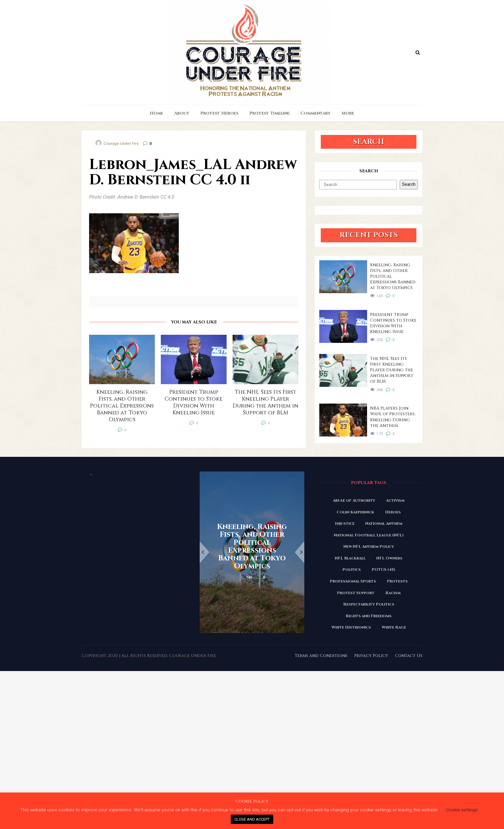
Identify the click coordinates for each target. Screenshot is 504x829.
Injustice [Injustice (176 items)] (345, 524)
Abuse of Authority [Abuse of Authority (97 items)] (354, 501)
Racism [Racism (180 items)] (393, 593)
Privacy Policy (371, 656)
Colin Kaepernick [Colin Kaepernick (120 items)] (355, 512)
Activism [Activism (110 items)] (395, 501)
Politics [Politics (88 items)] (352, 570)
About (182, 113)
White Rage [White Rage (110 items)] (394, 627)
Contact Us (409, 656)
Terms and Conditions (321, 656)
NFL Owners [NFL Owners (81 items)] (389, 558)
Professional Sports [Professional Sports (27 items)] (353, 581)
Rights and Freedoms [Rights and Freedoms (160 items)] (369, 616)
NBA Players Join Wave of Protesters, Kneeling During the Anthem (393, 417)
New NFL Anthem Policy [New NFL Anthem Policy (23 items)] (369, 547)
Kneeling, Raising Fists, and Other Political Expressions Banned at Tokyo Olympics (393, 276)
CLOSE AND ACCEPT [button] (252, 819)
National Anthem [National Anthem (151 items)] (384, 524)
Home (156, 113)
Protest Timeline (269, 113)
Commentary (316, 113)
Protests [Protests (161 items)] (397, 581)
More (348, 113)
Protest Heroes (219, 113)
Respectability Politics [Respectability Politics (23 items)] (369, 604)
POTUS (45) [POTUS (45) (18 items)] (383, 570)
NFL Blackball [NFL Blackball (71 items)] (350, 558)
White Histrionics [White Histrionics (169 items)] (351, 627)
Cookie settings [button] (462, 810)
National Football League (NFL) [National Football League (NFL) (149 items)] (369, 535)
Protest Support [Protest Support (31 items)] (356, 593)
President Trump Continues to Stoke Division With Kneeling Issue (393, 323)
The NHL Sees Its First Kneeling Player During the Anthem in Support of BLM (392, 370)
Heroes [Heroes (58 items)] (393, 512)
